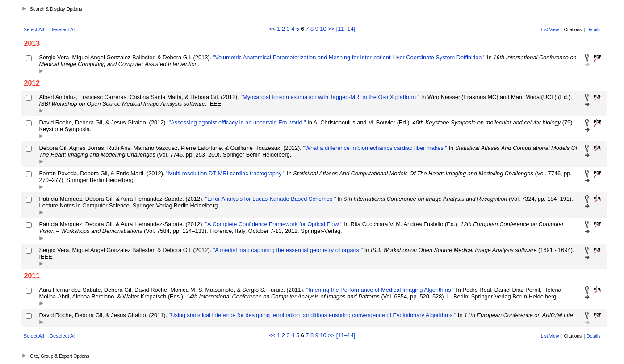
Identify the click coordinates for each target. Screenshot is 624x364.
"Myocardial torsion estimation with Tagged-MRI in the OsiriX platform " (329, 97)
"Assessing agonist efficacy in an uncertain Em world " (236, 122)
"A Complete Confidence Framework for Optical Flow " (273, 224)
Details (593, 30)
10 (323, 29)
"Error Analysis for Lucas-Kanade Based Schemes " (270, 199)
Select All (34, 29)
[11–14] (346, 29)
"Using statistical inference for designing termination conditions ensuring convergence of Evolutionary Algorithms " (312, 315)
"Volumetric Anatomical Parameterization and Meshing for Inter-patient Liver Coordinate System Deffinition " (348, 57)
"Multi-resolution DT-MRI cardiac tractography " (225, 173)
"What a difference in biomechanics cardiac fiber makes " (374, 148)
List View (550, 30)
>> (331, 29)
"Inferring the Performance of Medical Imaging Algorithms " (380, 290)
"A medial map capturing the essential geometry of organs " (287, 250)
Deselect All (63, 29)
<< (272, 29)
